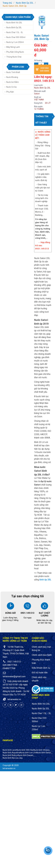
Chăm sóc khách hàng (39, 639)
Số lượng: (38, 60)
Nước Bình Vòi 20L (14, 23)
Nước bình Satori (44, 753)
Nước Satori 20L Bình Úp (15, 6)
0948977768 (9, 668)
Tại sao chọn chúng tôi (27, 596)
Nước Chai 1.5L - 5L (15, 32)
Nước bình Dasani (26, 755)
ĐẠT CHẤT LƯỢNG (45, 614)
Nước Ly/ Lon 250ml (15, 42)
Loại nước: (39, 85)
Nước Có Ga (11, 87)
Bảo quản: (39, 106)
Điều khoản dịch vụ (41, 668)
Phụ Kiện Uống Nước (15, 52)
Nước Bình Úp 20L (25, 3)
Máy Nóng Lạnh (13, 47)
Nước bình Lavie (10, 750)
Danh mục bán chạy (41, 696)
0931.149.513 (27, 613)
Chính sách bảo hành (42, 655)
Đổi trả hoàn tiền (40, 673)
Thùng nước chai (14, 57)
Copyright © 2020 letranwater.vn (11, 767)
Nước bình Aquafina (11, 753)
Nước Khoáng (12, 77)
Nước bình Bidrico (10, 755)
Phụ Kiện (10, 92)
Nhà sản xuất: (40, 91)
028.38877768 (10, 665)
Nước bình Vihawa (41, 750)
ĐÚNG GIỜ (10, 613)
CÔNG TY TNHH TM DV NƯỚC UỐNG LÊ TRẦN (15, 639)
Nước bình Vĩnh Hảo (25, 750)
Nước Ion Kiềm (13, 82)
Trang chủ (7, 3)
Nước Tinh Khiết (13, 72)
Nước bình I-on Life (28, 753)
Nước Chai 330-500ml (16, 37)
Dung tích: (38, 103)
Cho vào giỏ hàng (42, 69)
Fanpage (8, 740)
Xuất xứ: (38, 97)
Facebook (7, 746)
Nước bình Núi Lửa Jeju (13, 758)
